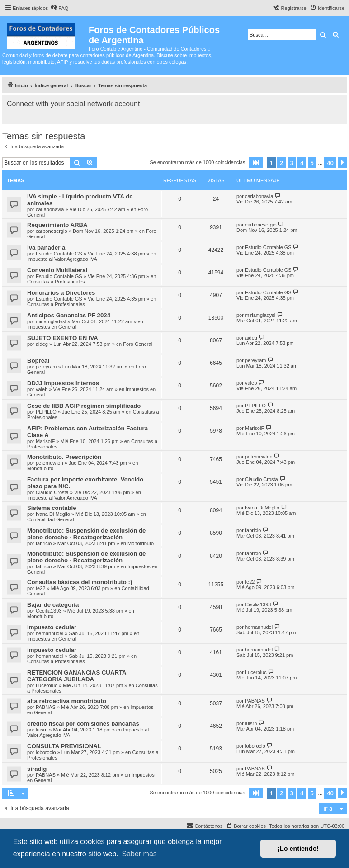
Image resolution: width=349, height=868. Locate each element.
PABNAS (46, 707)
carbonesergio (52, 231)
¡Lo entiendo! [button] (298, 849)
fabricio (44, 543)
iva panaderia (46, 248)
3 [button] (292, 163)
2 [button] (281, 163)
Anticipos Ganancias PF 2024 (69, 315)
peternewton (50, 463)
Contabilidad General (50, 519)
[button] (256, 163)
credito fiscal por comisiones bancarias (83, 724)
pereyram (46, 367)
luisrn (42, 730)
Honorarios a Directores (61, 293)
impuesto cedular (52, 650)
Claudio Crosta (52, 492)
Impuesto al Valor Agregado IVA (62, 259)
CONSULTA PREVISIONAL (64, 746)
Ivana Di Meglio (53, 514)
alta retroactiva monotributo (67, 701)
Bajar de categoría (53, 605)
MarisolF (45, 441)
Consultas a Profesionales (56, 282)
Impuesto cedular (52, 627)
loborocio (46, 752)
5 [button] (312, 163)
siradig (37, 769)
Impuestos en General (52, 327)
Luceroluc (47, 685)
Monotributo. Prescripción (64, 457)
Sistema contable (52, 508)
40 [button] (330, 163)
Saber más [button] (139, 854)
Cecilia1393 (49, 611)
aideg (42, 344)
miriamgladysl (51, 321)
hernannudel (50, 633)
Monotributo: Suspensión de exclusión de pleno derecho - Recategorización (86, 534)
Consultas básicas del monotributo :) (80, 582)
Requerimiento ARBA (57, 225)
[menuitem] (59, 8)
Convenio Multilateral (57, 270)
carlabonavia (50, 209)
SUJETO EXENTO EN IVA (63, 338)
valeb (42, 389)
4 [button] (302, 163)
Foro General (138, 344)
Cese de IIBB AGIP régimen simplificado (84, 406)
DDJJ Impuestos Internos (63, 383)
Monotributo (40, 468)
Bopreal (38, 361)
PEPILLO (46, 412)
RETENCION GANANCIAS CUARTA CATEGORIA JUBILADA (77, 676)
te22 (40, 588)
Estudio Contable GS (59, 254)
